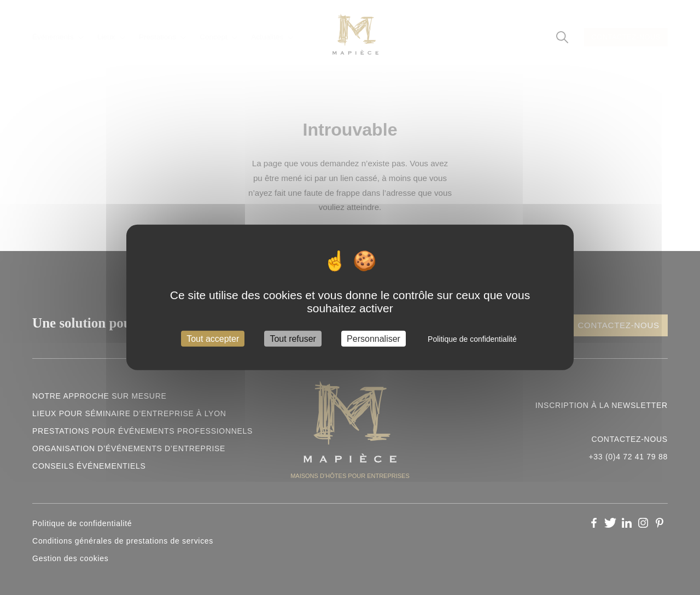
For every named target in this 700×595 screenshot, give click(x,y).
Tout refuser (293, 339)
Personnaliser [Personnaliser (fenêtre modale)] (374, 339)
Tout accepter (213, 339)
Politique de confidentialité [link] (472, 339)
